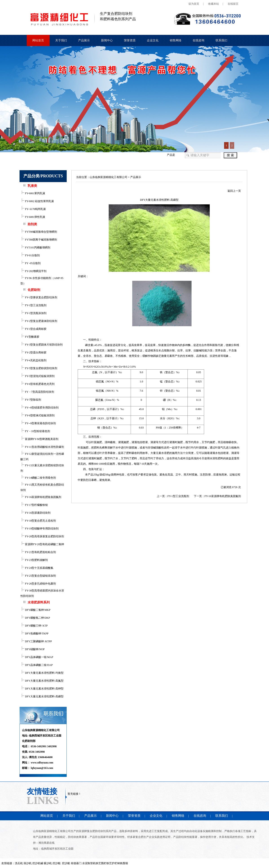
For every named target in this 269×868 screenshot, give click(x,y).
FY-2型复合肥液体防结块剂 (39, 321)
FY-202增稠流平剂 (33, 271)
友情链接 (42, 791)
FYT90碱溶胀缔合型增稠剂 (39, 232)
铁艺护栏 (112, 863)
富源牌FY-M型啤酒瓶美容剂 (39, 439)
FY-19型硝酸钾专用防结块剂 (40, 529)
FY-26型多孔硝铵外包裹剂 (38, 584)
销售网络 (176, 40)
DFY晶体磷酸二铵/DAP (36, 665)
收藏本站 (214, 4)
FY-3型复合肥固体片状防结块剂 (42, 345)
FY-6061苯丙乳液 (33, 193)
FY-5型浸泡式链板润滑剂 (37, 376)
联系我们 (221, 40)
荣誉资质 (130, 40)
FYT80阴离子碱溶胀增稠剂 (39, 240)
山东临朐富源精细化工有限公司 (108, 177)
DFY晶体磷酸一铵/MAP (37, 657)
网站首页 (38, 40)
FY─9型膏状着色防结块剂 (38, 423)
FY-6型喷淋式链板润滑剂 (37, 415)
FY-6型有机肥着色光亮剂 (37, 384)
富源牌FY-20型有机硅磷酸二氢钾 (42, 544)
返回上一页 (234, 191)
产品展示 (84, 40)
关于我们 (61, 40)
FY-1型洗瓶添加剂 (33, 313)
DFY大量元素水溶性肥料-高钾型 (42, 689)
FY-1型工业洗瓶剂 (33, 305)
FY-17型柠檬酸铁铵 (34, 505)
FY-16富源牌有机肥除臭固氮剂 (41, 497)
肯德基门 (76, 863)
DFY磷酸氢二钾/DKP (35, 618)
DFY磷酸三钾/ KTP (34, 626)
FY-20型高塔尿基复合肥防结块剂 (42, 536)
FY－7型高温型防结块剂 (37, 392)
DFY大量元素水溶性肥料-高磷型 (42, 696)
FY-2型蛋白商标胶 (33, 353)
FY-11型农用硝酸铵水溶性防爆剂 (42, 447)
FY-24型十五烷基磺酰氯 (37, 568)
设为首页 (194, 4)
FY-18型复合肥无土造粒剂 (38, 521)
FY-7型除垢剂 (31, 400)
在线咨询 (198, 40)
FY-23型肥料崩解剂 (34, 560)
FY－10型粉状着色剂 (35, 431)
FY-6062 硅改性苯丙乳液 (37, 201)
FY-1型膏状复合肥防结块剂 (39, 297)
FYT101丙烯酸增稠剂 (35, 248)
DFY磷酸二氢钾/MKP (35, 610)
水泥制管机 (89, 863)
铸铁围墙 (123, 863)
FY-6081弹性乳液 (33, 217)
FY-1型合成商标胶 (33, 329)
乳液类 (32, 186)
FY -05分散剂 (31, 263)
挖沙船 (66, 863)
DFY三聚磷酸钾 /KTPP (36, 641)
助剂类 (32, 224)
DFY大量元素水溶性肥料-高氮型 (42, 681)
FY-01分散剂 (30, 255)
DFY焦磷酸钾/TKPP (34, 634)
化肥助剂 (34, 290)
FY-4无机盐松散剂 (33, 360)
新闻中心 (107, 40)
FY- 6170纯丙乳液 (33, 209)
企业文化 (153, 40)
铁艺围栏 (101, 863)
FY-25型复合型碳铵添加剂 (38, 576)
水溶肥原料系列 (39, 602)
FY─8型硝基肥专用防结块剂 (40, 408)
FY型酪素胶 (30, 337)
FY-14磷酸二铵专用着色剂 (38, 478)
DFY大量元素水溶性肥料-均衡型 (42, 673)
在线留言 (233, 4)
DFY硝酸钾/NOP (32, 649)
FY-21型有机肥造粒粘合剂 (38, 552)
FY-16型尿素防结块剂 (35, 513)
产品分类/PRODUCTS (43, 176)
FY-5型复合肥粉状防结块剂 (39, 368)
